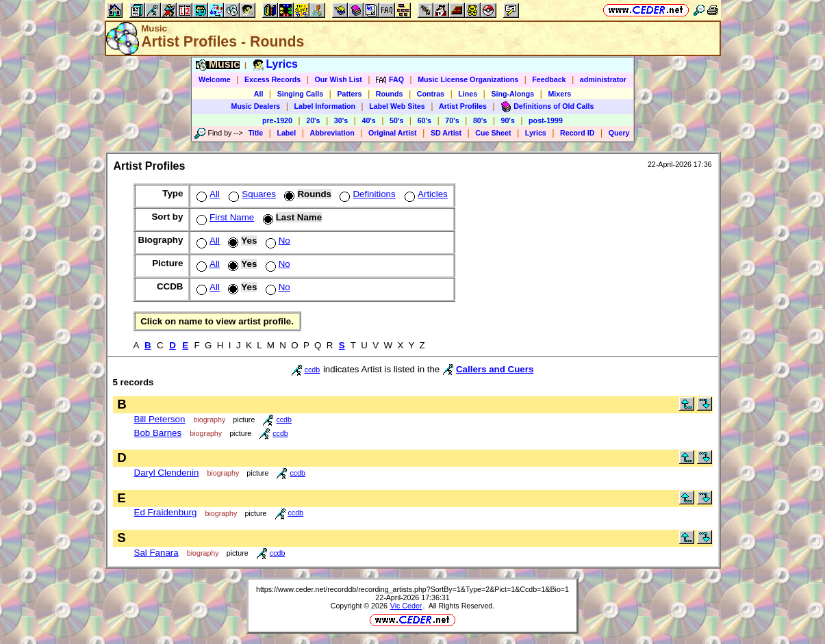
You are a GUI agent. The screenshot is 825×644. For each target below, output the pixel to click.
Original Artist (393, 133)
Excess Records (272, 79)
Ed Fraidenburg (166, 512)
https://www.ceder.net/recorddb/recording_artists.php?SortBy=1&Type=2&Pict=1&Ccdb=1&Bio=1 (412, 589)
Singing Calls (301, 94)
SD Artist (446, 133)
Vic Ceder (406, 606)
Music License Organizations (468, 79)
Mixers (559, 94)
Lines (468, 94)
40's (368, 120)
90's (508, 120)
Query (619, 133)
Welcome (215, 79)
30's (341, 120)
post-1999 (546, 120)
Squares (251, 194)
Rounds (390, 94)
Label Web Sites (397, 106)
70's (452, 120)
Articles (425, 194)
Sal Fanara (156, 553)
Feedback (549, 79)
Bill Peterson (160, 419)
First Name (224, 217)
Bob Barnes (158, 433)
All (259, 94)
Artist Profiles (463, 106)
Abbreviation (332, 133)
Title (255, 133)
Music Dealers (256, 106)
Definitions (366, 194)
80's (480, 120)
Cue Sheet (493, 133)
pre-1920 (277, 120)
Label (286, 133)
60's (424, 120)
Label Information (325, 106)
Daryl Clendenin (167, 473)
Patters (349, 94)
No (277, 241)
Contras (431, 94)
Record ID (577, 133)
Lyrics (536, 133)
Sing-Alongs (512, 94)
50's (396, 120)
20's (313, 120)
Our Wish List (339, 79)
